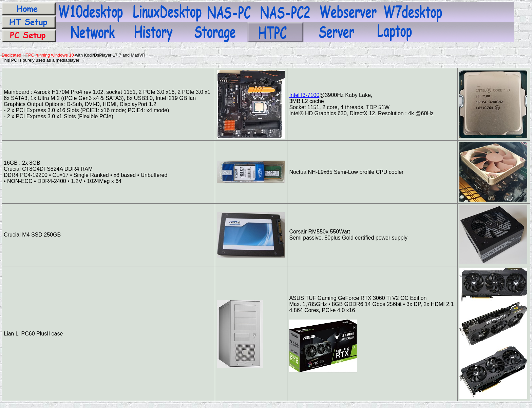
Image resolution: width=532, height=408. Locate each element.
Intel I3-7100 (304, 95)
